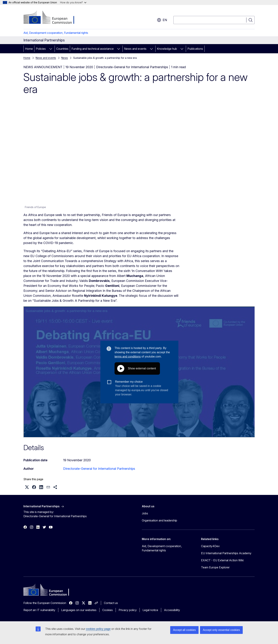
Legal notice (150, 610)
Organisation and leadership (159, 520)
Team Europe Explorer (215, 567)
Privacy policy (128, 610)
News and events (135, 49)
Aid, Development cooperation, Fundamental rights (56, 33)
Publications (195, 49)
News (65, 58)
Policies (41, 49)
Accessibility (172, 610)
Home (29, 49)
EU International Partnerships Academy (226, 553)
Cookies (108, 610)
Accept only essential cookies (221, 630)
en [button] (162, 20)
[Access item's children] (51, 49)
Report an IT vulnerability (39, 610)
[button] (27, 487)
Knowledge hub (167, 49)
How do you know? (73, 2)
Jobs (145, 513)
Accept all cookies (184, 630)
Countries (62, 49)
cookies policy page (98, 629)
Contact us (111, 603)
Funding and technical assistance (93, 49)
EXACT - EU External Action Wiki (222, 560)
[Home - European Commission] (52, 18)
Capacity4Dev (210, 546)
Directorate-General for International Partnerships (99, 469)
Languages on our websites (79, 610)
